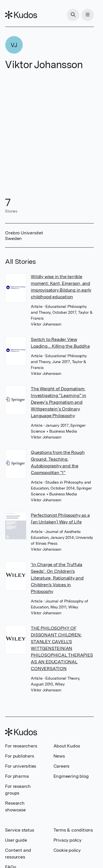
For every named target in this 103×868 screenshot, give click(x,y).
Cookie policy (67, 850)
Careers (62, 766)
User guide (16, 840)
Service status (19, 830)
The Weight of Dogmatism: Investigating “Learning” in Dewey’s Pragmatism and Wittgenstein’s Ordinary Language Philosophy (58, 402)
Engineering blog (71, 776)
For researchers (21, 746)
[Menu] (88, 15)
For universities (21, 766)
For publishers (19, 756)
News (59, 756)
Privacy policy (67, 840)
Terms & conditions (73, 830)
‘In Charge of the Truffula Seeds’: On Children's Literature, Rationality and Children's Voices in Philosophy (57, 578)
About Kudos (67, 746)
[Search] (73, 15)
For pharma (17, 776)
